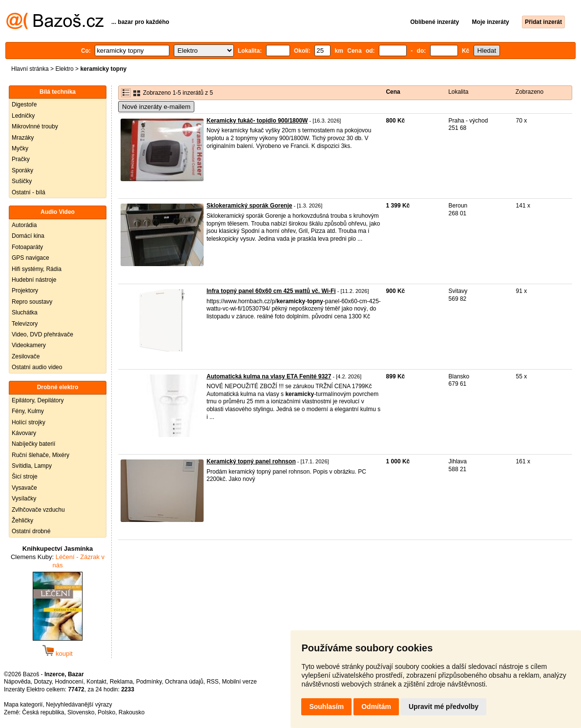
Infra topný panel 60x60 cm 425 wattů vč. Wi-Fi (271, 291)
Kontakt (96, 682)
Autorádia (24, 225)
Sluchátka (25, 312)
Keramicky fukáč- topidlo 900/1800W (257, 121)
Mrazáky (23, 138)
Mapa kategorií (23, 705)
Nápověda (17, 682)
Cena (393, 92)
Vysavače (24, 488)
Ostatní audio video (37, 367)
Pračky (21, 159)
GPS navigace (31, 258)
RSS (213, 682)
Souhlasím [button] (326, 707)
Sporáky (22, 170)
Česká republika (43, 712)
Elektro (64, 69)
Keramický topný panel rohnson (251, 461)
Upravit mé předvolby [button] (444, 707)
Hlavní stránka (30, 69)
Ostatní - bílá (29, 192)
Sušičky (22, 181)
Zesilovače (26, 356)
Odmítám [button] (376, 707)
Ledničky (23, 116)
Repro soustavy (32, 302)
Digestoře (24, 104)
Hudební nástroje (34, 280)
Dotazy (42, 682)
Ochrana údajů (184, 682)
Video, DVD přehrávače (42, 334)
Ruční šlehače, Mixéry (41, 455)
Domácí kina (28, 236)
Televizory (25, 324)
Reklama (121, 682)
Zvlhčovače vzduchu (38, 510)
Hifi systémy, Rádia (37, 269)
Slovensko (81, 712)
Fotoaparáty (27, 247)
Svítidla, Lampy (32, 466)
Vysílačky (24, 499)
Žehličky (22, 520)
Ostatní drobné (31, 531)
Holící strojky (29, 422)
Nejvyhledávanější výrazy (79, 705)
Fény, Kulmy (28, 411)
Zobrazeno (529, 92)
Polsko (106, 712)
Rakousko (132, 712)
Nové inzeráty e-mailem (156, 107)
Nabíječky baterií (33, 444)
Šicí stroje (25, 477)
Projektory (25, 291)
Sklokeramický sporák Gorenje (249, 206)
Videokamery (29, 345)
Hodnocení (69, 682)
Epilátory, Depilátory (38, 400)
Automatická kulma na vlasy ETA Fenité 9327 (269, 376)
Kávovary (24, 433)
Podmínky (149, 682)
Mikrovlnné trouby (35, 126)
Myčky (20, 148)
